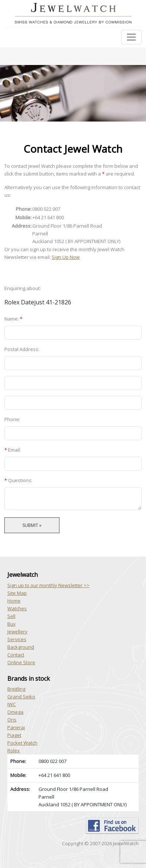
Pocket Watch (22, 743)
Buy (12, 624)
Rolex (14, 751)
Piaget (14, 735)
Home (14, 601)
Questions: (18, 480)
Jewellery (17, 632)
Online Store (21, 662)
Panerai (16, 727)
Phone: (12, 419)
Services (17, 639)
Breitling (16, 689)
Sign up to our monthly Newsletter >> (48, 585)
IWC (12, 704)
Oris (12, 720)
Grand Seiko (21, 697)
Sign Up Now (66, 257)
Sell (11, 616)
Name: (13, 319)
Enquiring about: (23, 288)
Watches (17, 608)
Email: (13, 450)
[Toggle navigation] (131, 37)
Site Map (17, 593)
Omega (15, 712)
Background (21, 647)
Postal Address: (22, 349)
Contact (16, 655)
